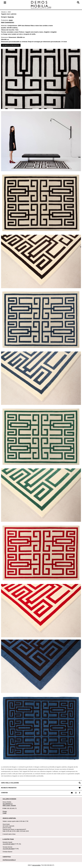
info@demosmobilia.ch (9, 860)
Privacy (5, 811)
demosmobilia (36, 865)
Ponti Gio (11, 17)
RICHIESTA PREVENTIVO (9, 788)
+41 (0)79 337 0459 (8, 844)
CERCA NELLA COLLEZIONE (10, 783)
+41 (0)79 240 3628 (8, 849)
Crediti (5, 813)
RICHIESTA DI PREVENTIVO (11, 45)
